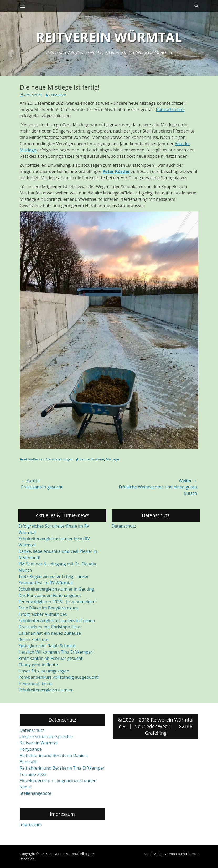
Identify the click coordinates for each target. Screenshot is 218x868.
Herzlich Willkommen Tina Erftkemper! (56, 652)
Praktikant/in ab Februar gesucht (50, 658)
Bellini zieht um (33, 639)
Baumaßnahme (92, 459)
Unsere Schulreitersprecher (47, 737)
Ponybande (31, 749)
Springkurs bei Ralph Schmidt (47, 646)
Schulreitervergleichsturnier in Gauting (56, 589)
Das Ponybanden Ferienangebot (50, 595)
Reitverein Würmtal (109, 37)
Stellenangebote (36, 793)
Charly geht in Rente (38, 665)
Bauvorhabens (170, 109)
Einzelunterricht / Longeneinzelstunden (58, 781)
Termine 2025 (33, 774)
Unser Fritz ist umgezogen (44, 671)
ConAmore (57, 95)
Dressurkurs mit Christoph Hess (50, 627)
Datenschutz (124, 526)
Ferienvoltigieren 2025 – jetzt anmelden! (58, 602)
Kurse (25, 787)
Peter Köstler (116, 171)
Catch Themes (187, 854)
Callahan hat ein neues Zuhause (50, 633)
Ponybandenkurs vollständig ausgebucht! (59, 677)
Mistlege (113, 459)
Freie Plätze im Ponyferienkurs (48, 608)
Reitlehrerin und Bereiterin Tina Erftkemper (62, 768)
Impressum (31, 824)
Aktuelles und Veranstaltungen (48, 459)
